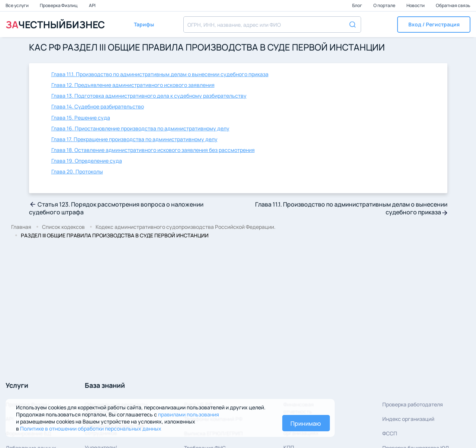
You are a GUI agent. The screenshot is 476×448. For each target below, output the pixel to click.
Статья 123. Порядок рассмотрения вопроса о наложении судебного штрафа (116, 208)
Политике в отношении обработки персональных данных (91, 428)
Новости (416, 5)
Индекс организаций (408, 419)
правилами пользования (189, 414)
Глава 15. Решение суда (81, 118)
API (92, 5)
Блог (358, 5)
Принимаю (306, 423)
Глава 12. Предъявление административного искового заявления (133, 85)
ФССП (390, 433)
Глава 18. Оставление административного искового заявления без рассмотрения (153, 150)
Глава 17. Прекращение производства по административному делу (134, 139)
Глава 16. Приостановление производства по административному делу (140, 128)
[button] (434, 25)
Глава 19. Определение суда (87, 161)
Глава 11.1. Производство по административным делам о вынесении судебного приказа (160, 74)
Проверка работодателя (413, 404)
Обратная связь (453, 5)
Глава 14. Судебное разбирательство (98, 106)
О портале (385, 5)
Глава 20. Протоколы (77, 171)
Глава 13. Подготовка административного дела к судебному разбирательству (149, 96)
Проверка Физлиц (59, 5)
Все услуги (17, 5)
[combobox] (272, 25)
